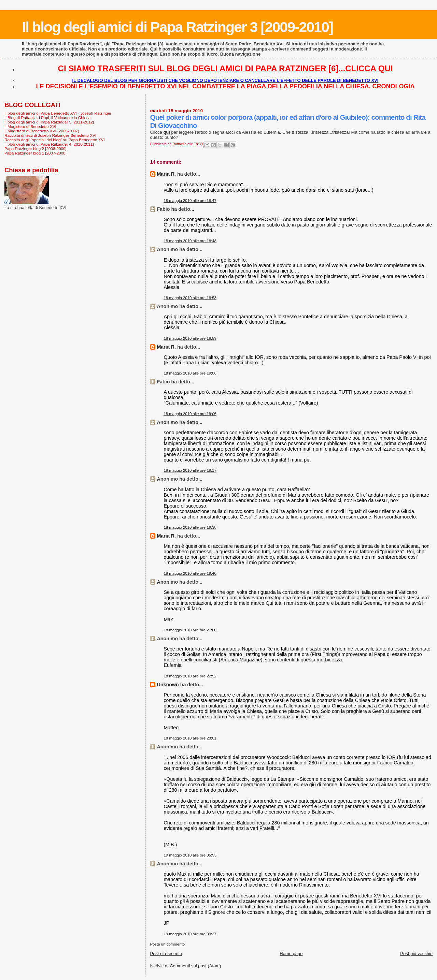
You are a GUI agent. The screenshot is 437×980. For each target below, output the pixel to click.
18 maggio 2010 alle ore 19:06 (190, 373)
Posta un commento (167, 944)
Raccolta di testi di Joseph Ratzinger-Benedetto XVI (50, 135)
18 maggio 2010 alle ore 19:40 (190, 573)
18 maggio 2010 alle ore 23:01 (190, 738)
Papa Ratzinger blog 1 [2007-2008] (36, 153)
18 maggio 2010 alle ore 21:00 (190, 630)
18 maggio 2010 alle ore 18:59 (190, 338)
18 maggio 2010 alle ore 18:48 (190, 241)
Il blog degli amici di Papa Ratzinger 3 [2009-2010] (177, 27)
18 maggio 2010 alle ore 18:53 (190, 298)
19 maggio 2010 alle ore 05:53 (190, 855)
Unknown (168, 685)
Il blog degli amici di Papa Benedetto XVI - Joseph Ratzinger (58, 113)
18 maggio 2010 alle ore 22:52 (190, 676)
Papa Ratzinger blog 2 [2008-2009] (36, 149)
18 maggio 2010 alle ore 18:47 (190, 201)
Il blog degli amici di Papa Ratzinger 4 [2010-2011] (49, 144)
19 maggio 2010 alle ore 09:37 (190, 934)
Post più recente (166, 954)
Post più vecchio (416, 954)
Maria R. (166, 174)
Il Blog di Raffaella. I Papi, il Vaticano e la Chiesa (47, 118)
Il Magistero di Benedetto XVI (30, 126)
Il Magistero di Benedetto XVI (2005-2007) (42, 131)
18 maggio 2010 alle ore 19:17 (190, 470)
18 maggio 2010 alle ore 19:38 (190, 527)
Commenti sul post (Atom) (195, 966)
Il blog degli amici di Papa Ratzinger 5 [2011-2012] (49, 122)
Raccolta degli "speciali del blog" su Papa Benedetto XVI (55, 140)
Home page (291, 954)
